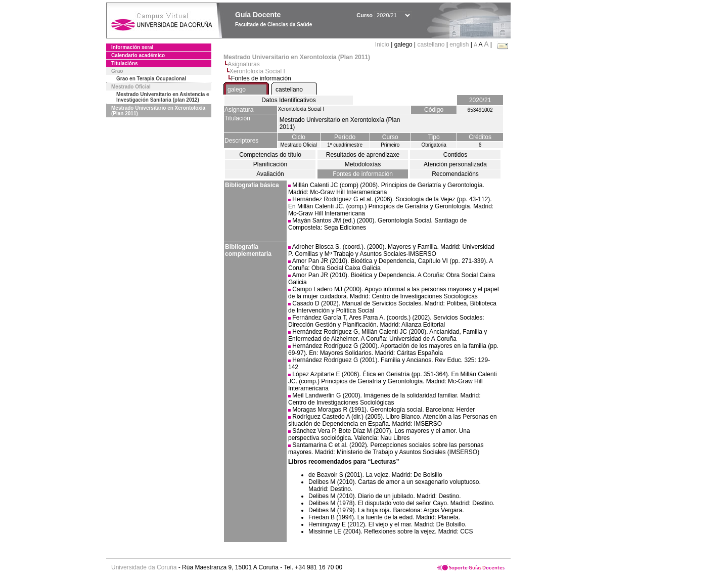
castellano (431, 44)
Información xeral (132, 47)
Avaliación (270, 174)
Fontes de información (363, 174)
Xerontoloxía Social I (257, 71)
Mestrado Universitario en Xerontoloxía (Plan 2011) (158, 111)
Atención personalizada (455, 164)
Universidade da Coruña (144, 567)
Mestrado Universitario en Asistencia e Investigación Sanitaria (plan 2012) (163, 97)
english (459, 44)
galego (237, 90)
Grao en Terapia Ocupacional (151, 79)
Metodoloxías (363, 164)
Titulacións (125, 63)
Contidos (455, 155)
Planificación (270, 164)
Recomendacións (455, 174)
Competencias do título (270, 155)
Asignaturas (243, 64)
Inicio (383, 44)
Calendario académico (138, 55)
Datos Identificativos (288, 100)
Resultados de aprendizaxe (363, 155)
